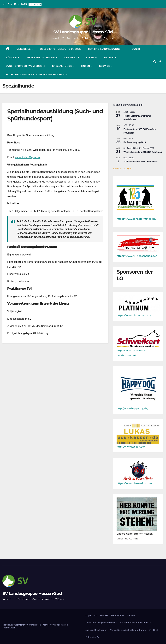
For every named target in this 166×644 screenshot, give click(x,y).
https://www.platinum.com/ (134, 315)
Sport (90, 58)
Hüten (86, 66)
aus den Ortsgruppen (96, 630)
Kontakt (104, 615)
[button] (155, 62)
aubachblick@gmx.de (28, 157)
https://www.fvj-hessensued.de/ (137, 256)
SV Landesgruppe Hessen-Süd (83, 32)
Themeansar (9, 628)
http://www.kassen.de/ (131, 447)
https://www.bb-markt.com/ (134, 483)
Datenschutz (118, 615)
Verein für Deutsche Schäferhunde (128, 630)
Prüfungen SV (92, 637)
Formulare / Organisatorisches (101, 623)
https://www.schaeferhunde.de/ (136, 219)
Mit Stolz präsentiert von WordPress (21, 625)
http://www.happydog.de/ (133, 408)
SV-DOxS (153, 630)
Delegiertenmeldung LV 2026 (60, 49)
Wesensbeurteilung (41, 58)
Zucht (136, 49)
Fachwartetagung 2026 (135, 142)
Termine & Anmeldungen (106, 49)
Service (105, 66)
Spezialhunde (62, 66)
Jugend (109, 58)
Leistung (71, 58)
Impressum (91, 615)
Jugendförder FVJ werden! (26, 66)
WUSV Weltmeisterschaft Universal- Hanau (37, 74)
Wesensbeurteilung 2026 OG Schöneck (143, 152)
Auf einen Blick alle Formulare (135, 623)
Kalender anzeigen (123, 169)
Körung (12, 58)
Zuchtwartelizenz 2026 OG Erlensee (141, 162)
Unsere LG (24, 49)
